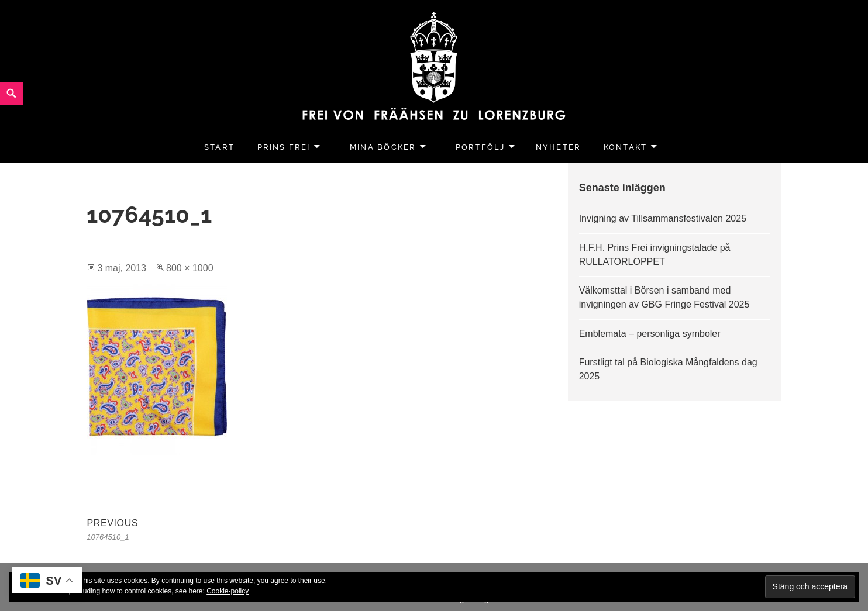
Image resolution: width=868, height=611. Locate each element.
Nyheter (558, 147)
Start (219, 147)
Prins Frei (284, 147)
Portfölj (480, 147)
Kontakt (625, 147)
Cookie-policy (228, 591)
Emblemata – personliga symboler (650, 334)
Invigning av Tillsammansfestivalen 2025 (663, 218)
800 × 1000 (190, 268)
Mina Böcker (383, 147)
